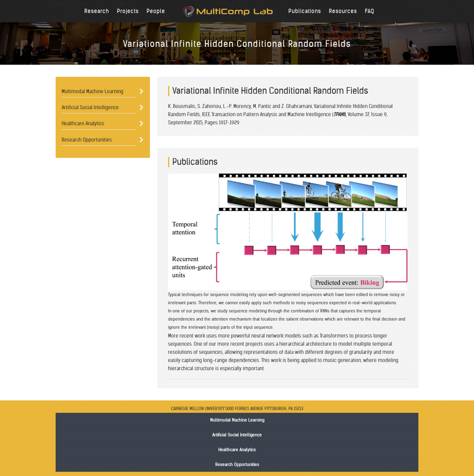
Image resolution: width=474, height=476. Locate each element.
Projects (128, 11)
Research (97, 11)
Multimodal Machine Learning (93, 91)
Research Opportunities (87, 140)
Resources (343, 11)
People (156, 11)
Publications (305, 11)
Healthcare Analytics (83, 123)
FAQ (370, 11)
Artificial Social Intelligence (90, 107)
